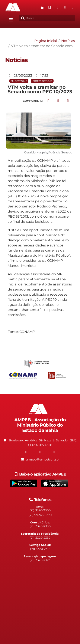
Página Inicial (46, 41)
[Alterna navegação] (11, 20)
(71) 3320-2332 (40, 538)
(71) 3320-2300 (40, 510)
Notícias (68, 41)
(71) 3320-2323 (40, 560)
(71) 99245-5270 (40, 515)
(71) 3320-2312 (40, 549)
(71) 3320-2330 (40, 526)
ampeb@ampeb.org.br (43, 459)
